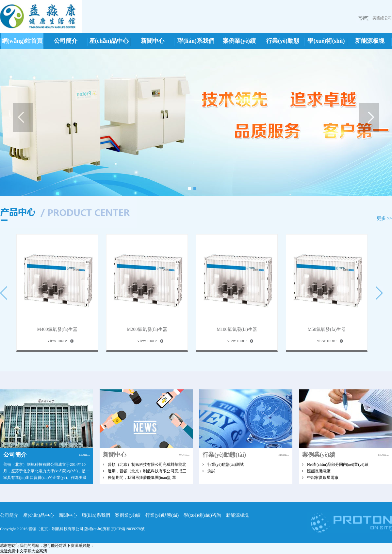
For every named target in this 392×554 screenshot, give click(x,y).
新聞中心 (153, 41)
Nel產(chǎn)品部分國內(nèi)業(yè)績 (338, 464)
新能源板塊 (370, 41)
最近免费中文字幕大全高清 (24, 551)
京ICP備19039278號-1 (130, 529)
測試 (211, 471)
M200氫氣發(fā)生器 (147, 329)
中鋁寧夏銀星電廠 (323, 478)
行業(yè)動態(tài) (283, 43)
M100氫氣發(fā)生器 (237, 329)
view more (57, 341)
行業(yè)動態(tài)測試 (226, 464)
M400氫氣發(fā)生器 (57, 329)
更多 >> (384, 218)
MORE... (84, 455)
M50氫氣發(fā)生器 (327, 329)
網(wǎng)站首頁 (22, 41)
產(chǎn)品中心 (109, 41)
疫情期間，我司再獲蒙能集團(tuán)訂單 (142, 478)
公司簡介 (66, 41)
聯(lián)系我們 (196, 41)
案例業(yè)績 (239, 41)
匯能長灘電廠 (319, 471)
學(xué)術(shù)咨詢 (326, 43)
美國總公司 (382, 18)
